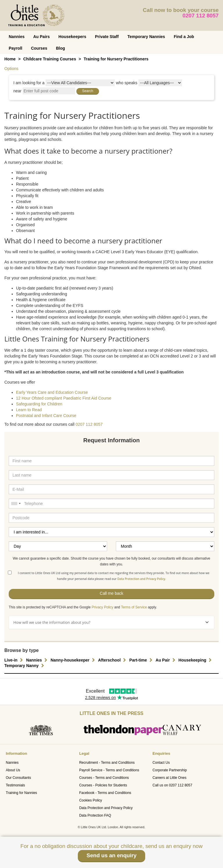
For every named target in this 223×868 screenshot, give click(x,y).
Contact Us (161, 763)
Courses (39, 48)
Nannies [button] (37, 660)
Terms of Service (134, 607)
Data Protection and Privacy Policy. (142, 579)
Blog (61, 48)
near (17, 91)
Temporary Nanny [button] (25, 666)
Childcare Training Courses (50, 59)
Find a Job (184, 37)
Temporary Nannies (146, 37)
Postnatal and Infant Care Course (46, 416)
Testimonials (15, 785)
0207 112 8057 (201, 16)
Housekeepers (72, 37)
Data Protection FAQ (95, 815)
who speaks (127, 83)
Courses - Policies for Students (103, 785)
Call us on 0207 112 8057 (172, 785)
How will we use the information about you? (111, 622)
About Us (13, 770)
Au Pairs (41, 37)
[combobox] (16, 504)
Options (11, 69)
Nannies (17, 37)
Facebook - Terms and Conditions (105, 793)
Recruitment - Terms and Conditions (107, 763)
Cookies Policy (91, 800)
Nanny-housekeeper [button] (73, 660)
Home (10, 59)
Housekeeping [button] (196, 660)
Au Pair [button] (166, 660)
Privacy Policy (102, 607)
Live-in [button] (14, 660)
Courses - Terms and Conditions (104, 778)
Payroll (16, 48)
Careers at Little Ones (169, 778)
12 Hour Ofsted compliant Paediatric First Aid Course (64, 398)
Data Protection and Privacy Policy (106, 808)
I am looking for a (29, 83)
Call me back (112, 593)
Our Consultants (18, 778)
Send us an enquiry (111, 855)
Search (88, 91)
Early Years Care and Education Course (52, 392)
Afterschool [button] (113, 660)
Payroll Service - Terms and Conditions (109, 770)
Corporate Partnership (170, 770)
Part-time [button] (142, 660)
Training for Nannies (21, 793)
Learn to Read (29, 410)
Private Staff (107, 37)
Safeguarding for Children (39, 404)
